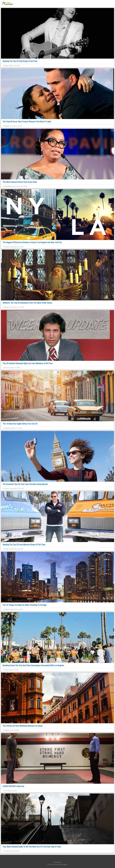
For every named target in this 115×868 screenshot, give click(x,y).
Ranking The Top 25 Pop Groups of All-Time (20, 61)
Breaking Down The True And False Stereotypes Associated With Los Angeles (33, 665)
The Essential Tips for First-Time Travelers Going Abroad (25, 484)
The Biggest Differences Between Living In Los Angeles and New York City (32, 242)
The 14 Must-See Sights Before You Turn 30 (20, 424)
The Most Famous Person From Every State (20, 182)
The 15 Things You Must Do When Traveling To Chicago (25, 605)
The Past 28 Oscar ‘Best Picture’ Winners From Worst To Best (27, 122)
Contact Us (57, 862)
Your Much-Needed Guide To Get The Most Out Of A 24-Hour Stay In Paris (32, 847)
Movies (7, 126)
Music (6, 66)
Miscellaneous (9, 186)
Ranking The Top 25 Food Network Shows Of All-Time (24, 545)
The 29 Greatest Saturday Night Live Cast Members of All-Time (28, 363)
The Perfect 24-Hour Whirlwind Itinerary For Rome (23, 726)
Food (6, 549)
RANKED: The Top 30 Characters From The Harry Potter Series (27, 303)
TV (5, 368)
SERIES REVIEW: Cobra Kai (13, 786)
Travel (7, 247)
